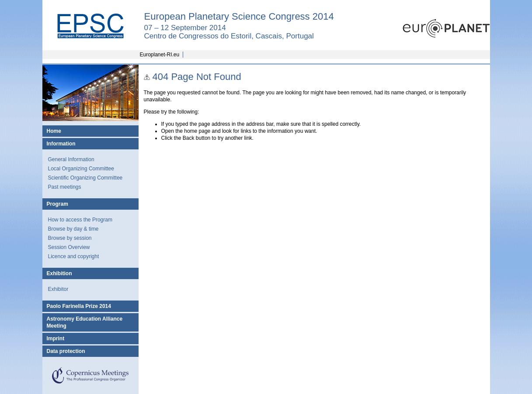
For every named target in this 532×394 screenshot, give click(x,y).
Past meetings (65, 187)
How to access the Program (80, 220)
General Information (71, 159)
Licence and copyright (74, 256)
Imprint (56, 339)
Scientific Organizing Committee (85, 178)
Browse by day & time (73, 229)
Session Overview (69, 247)
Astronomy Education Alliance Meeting (85, 322)
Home (54, 131)
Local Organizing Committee (81, 169)
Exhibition (59, 273)
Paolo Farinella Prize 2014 (79, 306)
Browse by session (70, 238)
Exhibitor (58, 289)
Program (57, 204)
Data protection (66, 351)
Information (61, 144)
